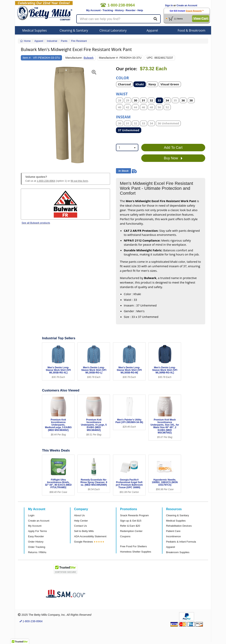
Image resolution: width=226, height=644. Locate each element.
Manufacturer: (74, 58)
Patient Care (173, 531)
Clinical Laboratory (113, 30)
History (119, 10)
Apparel (152, 30)
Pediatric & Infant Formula (181, 542)
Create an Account (187, 5)
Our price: (127, 69)
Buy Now (173, 158)
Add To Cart (173, 148)
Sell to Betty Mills (84, 531)
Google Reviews (84, 542)
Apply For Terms (37, 531)
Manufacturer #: (109, 58)
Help (140, 10)
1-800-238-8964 (46, 181)
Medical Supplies (35, 30)
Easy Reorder (36, 536)
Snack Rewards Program (134, 515)
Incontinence (174, 536)
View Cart (201, 19)
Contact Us (81, 526)
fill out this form (79, 181)
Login (31, 515)
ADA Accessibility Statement (90, 536)
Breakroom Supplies (178, 552)
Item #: (27, 58)
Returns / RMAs (37, 552)
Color (122, 78)
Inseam (123, 117)
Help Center (81, 521)
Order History (36, 542)
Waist (122, 94)
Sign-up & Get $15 (131, 521)
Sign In (169, 5)
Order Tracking (37, 547)
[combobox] (127, 147)
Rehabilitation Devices (179, 526)
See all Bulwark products (36, 223)
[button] (24, 115)
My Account (93, 10)
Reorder (131, 10)
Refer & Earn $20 (130, 526)
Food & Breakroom (191, 30)
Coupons (125, 536)
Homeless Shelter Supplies (136, 552)
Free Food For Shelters (133, 546)
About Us (79, 515)
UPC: (150, 58)
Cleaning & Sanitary (74, 30)
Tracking (108, 10)
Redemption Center (131, 531)
